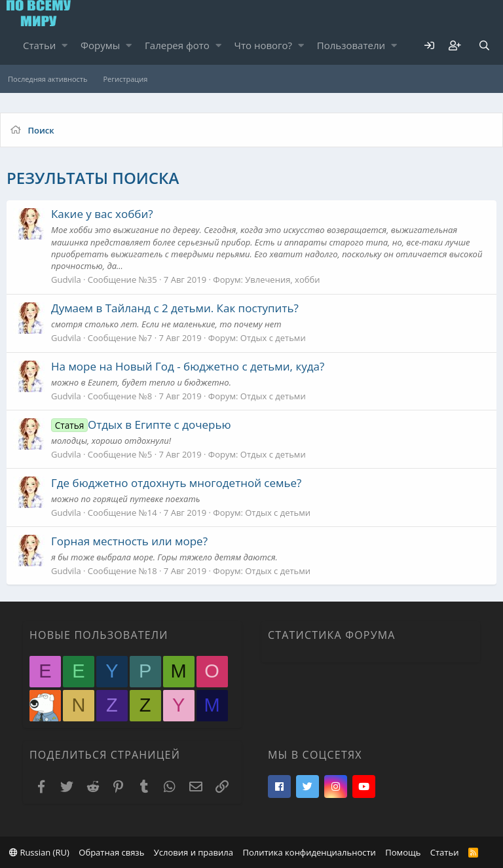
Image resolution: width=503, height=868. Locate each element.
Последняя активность (47, 79)
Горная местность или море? (129, 541)
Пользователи (351, 45)
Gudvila (66, 280)
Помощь (403, 852)
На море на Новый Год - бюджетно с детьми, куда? (188, 366)
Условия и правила (194, 852)
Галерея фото (177, 45)
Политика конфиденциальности (309, 852)
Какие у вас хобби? (102, 214)
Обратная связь (111, 852)
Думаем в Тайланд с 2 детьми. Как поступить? (175, 308)
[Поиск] (484, 45)
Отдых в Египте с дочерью (141, 425)
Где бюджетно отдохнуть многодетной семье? (176, 483)
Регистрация (125, 79)
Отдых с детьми (273, 338)
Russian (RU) (39, 852)
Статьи (39, 45)
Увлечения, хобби (282, 280)
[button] (65, 45)
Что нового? (264, 45)
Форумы (100, 45)
